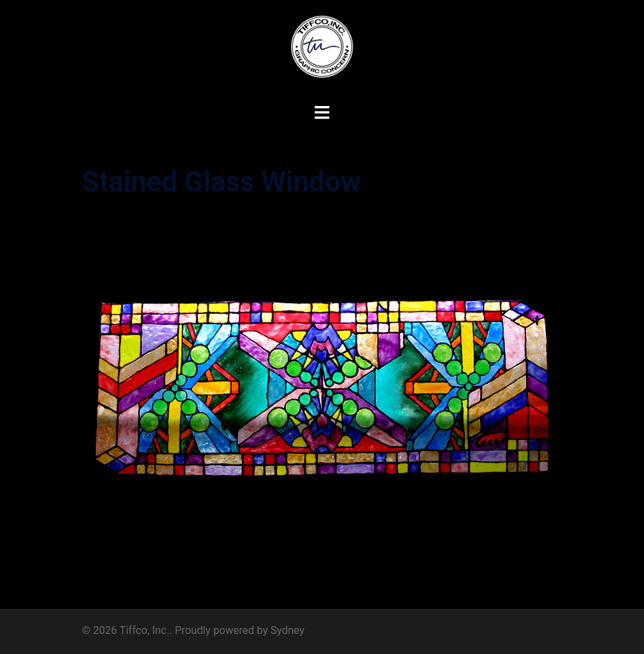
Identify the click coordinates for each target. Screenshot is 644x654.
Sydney (288, 630)
